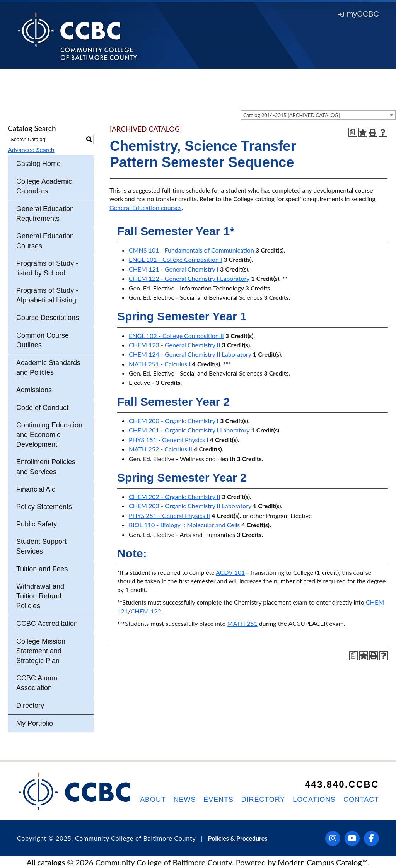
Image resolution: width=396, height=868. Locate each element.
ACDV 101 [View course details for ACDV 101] (230, 572)
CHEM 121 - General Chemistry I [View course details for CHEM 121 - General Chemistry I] (174, 269)
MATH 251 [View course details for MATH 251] (242, 623)
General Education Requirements (45, 214)
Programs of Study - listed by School (47, 268)
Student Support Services (41, 546)
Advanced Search (31, 150)
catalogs (51, 862)
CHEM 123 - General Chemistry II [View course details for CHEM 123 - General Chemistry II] (174, 345)
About (153, 800)
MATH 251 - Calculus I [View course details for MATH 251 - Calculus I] (160, 364)
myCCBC (358, 14)
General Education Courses (45, 241)
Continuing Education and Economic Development (49, 435)
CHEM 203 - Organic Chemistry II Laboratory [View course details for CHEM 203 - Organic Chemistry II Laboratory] (190, 506)
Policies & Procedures (238, 838)
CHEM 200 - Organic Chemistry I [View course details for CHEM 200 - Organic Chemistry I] (174, 421)
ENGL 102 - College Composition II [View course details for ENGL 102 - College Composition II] (176, 336)
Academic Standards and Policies (48, 368)
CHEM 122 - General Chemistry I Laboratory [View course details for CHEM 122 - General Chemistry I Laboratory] (189, 278)
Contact (361, 800)
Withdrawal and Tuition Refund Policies (40, 596)
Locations (314, 800)
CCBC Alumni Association (38, 683)
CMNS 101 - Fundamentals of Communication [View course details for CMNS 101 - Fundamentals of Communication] (191, 250)
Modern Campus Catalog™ (323, 862)
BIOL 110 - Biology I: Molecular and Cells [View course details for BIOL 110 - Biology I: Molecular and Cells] (184, 525)
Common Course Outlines (43, 340)
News (185, 800)
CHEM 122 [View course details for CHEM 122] (146, 611)
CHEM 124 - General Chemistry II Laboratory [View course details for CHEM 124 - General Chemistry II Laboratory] (190, 354)
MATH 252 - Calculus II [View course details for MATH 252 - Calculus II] (160, 449)
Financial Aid (36, 489)
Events (218, 800)
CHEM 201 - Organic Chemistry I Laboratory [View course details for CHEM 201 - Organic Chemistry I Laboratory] (189, 430)
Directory (30, 706)
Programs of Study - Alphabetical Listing (47, 295)
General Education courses (146, 208)
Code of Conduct (42, 408)
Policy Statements (44, 507)
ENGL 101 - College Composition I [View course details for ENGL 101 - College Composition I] (175, 259)
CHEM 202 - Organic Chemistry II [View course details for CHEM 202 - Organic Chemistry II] (175, 496)
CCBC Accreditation (47, 624)
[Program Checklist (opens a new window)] (353, 132)
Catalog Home (38, 164)
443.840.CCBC (342, 784)
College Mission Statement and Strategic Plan (41, 651)
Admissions (34, 390)
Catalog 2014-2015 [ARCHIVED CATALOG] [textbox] (292, 115)
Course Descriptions (48, 318)
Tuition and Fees (42, 569)
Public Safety (37, 524)
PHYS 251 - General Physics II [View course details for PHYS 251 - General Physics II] (169, 515)
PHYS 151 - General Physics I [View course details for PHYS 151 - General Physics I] (168, 440)
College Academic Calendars (44, 186)
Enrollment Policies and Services (46, 467)
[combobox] (318, 115)
